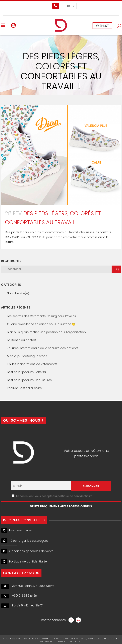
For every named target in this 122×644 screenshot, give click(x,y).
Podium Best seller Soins (24, 388)
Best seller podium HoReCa (26, 372)
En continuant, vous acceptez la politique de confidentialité (54, 496)
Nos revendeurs (16, 530)
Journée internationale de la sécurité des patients (43, 348)
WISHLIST (102, 26)
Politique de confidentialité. (24, 561)
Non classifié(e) (18, 293)
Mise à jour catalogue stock (27, 356)
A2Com (44, 639)
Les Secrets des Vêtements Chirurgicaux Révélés (41, 316)
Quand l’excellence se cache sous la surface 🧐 (41, 324)
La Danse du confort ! (22, 340)
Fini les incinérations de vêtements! (32, 364)
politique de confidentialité (61, 641)
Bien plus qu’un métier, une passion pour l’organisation (46, 332)
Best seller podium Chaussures (29, 380)
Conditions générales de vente (27, 551)
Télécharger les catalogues (25, 541)
